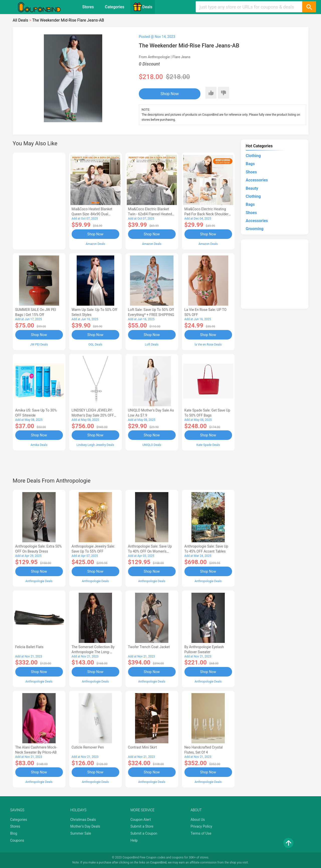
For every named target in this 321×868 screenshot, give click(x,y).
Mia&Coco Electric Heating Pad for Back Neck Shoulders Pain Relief (207, 214)
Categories (115, 7)
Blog (14, 833)
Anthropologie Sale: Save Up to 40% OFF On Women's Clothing (150, 551)
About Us (198, 820)
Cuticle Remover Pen (88, 747)
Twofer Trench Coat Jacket (149, 647)
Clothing (253, 156)
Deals (143, 7)
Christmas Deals (83, 820)
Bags (250, 164)
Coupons (17, 840)
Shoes (251, 172)
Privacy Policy (201, 826)
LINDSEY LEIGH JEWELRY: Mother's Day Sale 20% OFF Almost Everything (93, 415)
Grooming (255, 229)
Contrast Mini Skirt (143, 747)
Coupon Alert (141, 820)
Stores (88, 7)
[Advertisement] (39, 200)
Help (134, 840)
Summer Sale (81, 833)
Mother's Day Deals (85, 826)
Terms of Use (201, 833)
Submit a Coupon (144, 833)
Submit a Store (142, 826)
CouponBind (158, 862)
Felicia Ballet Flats (29, 647)
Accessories (257, 180)
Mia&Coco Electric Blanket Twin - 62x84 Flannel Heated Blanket (150, 214)
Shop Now (170, 94)
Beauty (252, 188)
